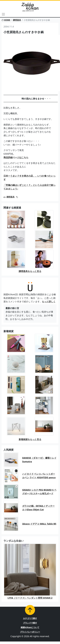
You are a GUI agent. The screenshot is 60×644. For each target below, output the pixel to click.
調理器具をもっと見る (30, 271)
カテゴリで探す (30, 618)
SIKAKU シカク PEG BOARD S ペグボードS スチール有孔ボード (39, 492)
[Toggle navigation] (3, 14)
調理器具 (17, 20)
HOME (6, 20)
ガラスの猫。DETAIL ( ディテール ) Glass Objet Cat (38, 508)
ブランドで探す (30, 623)
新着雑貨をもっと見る (30, 439)
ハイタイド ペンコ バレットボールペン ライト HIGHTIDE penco (39, 476)
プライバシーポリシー (30, 632)
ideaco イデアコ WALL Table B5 (39, 524)
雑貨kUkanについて (30, 627)
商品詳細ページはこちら (16, 157)
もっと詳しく (49, 301)
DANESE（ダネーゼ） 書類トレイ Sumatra (39, 460)
